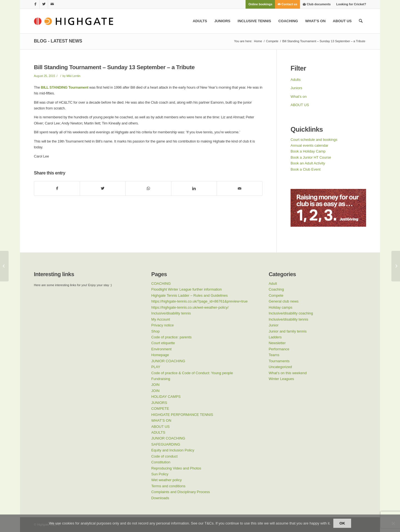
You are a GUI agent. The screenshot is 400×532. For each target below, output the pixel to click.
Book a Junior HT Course (311, 157)
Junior (273, 325)
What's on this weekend (288, 373)
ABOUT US (300, 105)
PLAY (156, 367)
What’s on (299, 97)
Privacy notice (163, 325)
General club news (284, 301)
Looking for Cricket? (351, 4)
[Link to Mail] (52, 4)
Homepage (160, 355)
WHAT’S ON (161, 420)
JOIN (156, 385)
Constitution (161, 462)
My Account (161, 319)
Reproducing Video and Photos (176, 468)
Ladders (275, 337)
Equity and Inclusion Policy (173, 450)
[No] (393, 523)
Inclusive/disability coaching (291, 313)
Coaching (276, 289)
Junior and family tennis (288, 331)
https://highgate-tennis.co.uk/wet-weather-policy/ (190, 307)
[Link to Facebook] (35, 4)
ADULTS (158, 432)
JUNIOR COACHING (168, 361)
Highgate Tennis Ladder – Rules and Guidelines (190, 295)
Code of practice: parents (172, 337)
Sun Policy (160, 474)
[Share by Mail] (240, 188)
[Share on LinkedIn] (194, 188)
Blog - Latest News (58, 41)
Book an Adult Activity (308, 163)
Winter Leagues (281, 379)
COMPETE (160, 409)
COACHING (161, 284)
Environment (162, 349)
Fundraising (161, 379)
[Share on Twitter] (103, 188)
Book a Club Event (306, 169)
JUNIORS (159, 403)
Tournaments (279, 361)
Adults (296, 80)
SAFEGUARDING (166, 444)
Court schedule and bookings (314, 140)
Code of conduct (165, 456)
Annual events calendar (309, 145)
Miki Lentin (73, 76)
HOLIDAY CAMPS (166, 397)
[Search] (361, 21)
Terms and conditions (168, 486)
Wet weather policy (167, 480)
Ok (342, 523)
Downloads (160, 498)
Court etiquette (163, 343)
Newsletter (277, 343)
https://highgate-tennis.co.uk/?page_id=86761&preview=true (200, 301)
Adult (273, 284)
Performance (279, 349)
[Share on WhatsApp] (148, 188)
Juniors (296, 88)
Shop (156, 331)
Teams (274, 355)
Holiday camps (280, 307)
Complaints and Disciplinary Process (181, 492)
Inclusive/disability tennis (171, 313)
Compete (276, 295)
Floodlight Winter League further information (187, 289)
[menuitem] (260, 4)
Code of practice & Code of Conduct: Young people (192, 373)
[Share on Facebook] (57, 188)
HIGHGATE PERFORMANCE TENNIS (182, 415)
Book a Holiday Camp (308, 151)
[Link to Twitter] (44, 4)
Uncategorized (280, 367)
